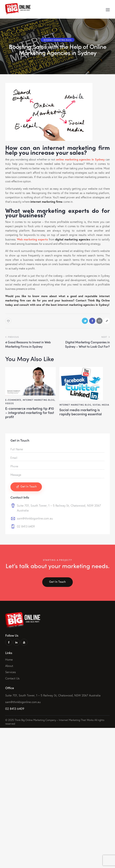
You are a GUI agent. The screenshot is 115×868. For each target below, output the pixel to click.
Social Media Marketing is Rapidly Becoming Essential (81, 412)
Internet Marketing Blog (58, 40)
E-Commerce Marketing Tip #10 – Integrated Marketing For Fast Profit (30, 413)
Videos (10, 403)
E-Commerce (13, 400)
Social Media (101, 405)
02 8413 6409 (26, 526)
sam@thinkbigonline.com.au (35, 518)
